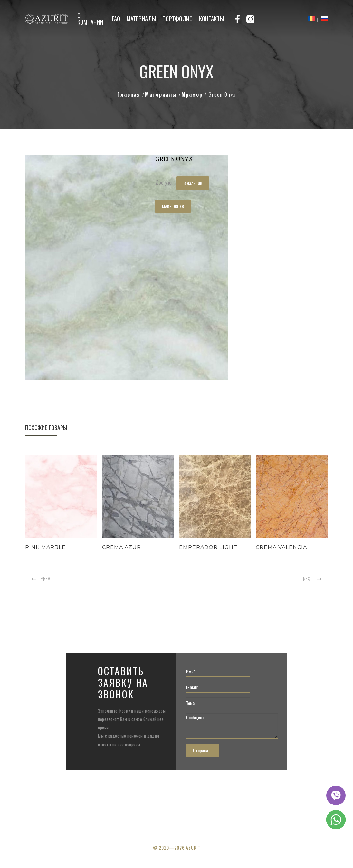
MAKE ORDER (173, 206)
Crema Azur (122, 547)
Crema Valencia (281, 547)
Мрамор (193, 94)
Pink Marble (45, 547)
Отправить (203, 750)
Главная (130, 94)
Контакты (211, 18)
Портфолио (177, 18)
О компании (90, 18)
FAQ (116, 18)
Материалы (141, 18)
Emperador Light (208, 547)
